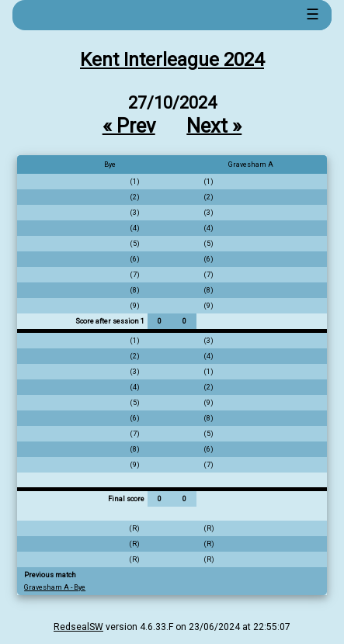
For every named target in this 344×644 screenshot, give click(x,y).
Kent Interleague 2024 (172, 60)
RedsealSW (78, 627)
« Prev (129, 125)
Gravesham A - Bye (55, 587)
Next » (214, 125)
